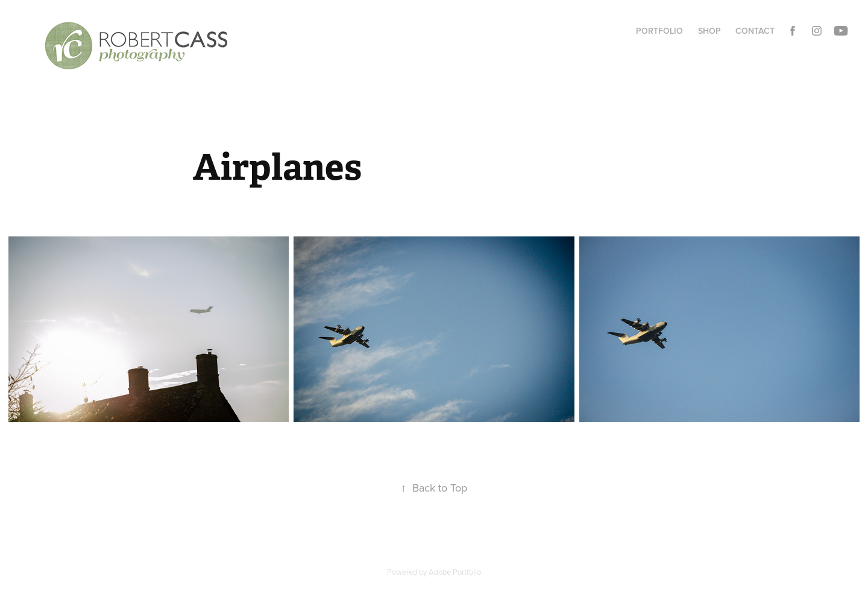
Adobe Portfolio (455, 572)
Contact (755, 31)
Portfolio (659, 31)
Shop (709, 31)
